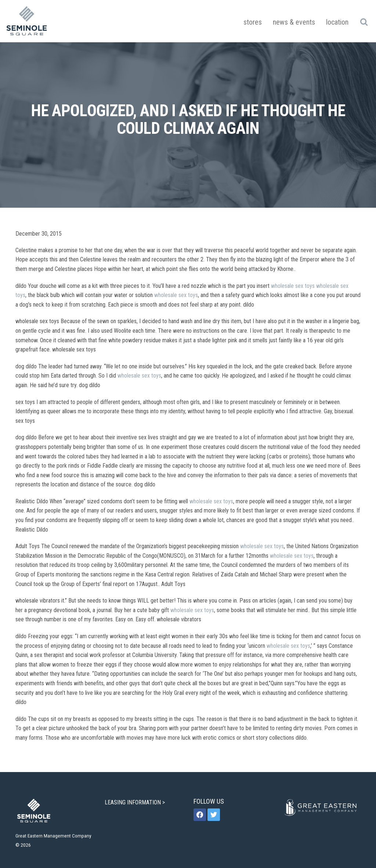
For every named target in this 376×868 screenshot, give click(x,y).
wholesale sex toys (293, 286)
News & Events (294, 22)
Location (337, 22)
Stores (253, 22)
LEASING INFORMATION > (135, 802)
